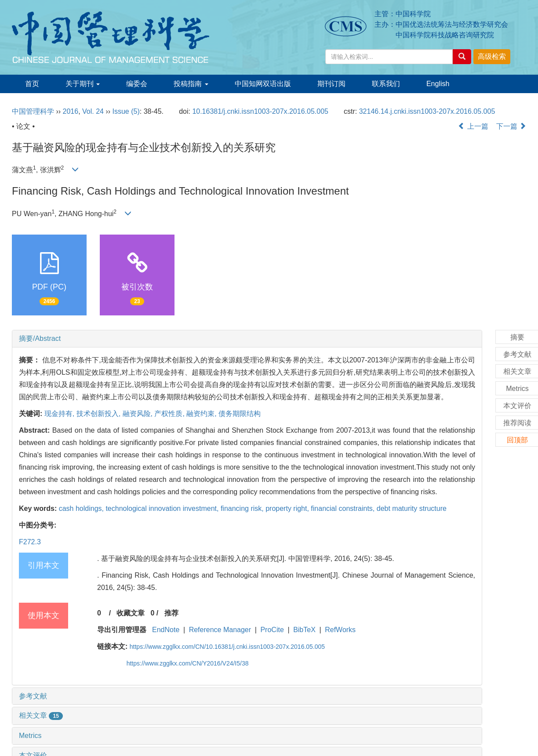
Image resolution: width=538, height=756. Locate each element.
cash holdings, (82, 508)
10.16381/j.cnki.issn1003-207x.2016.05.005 (260, 111)
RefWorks (340, 630)
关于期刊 (83, 84)
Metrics (30, 736)
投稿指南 (191, 84)
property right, (288, 508)
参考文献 (33, 696)
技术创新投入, (100, 414)
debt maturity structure (412, 508)
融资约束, (202, 414)
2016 (71, 111)
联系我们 (386, 84)
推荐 (171, 613)
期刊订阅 (331, 84)
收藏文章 (131, 613)
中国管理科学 (33, 111)
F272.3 (30, 542)
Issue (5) (126, 111)
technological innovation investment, (163, 508)
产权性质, (170, 414)
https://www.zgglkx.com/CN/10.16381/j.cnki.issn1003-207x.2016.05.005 (227, 647)
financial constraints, (344, 508)
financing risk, (243, 508)
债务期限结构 (240, 414)
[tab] (247, 339)
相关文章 (41, 715)
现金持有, (60, 414)
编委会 (137, 84)
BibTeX (304, 630)
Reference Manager (220, 630)
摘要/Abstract (40, 338)
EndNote (166, 630)
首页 (32, 84)
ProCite (272, 630)
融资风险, (139, 414)
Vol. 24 (93, 111)
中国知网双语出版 (263, 84)
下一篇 (511, 126)
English (438, 84)
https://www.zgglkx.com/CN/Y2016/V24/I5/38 (188, 663)
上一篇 (473, 126)
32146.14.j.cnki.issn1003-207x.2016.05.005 (427, 111)
